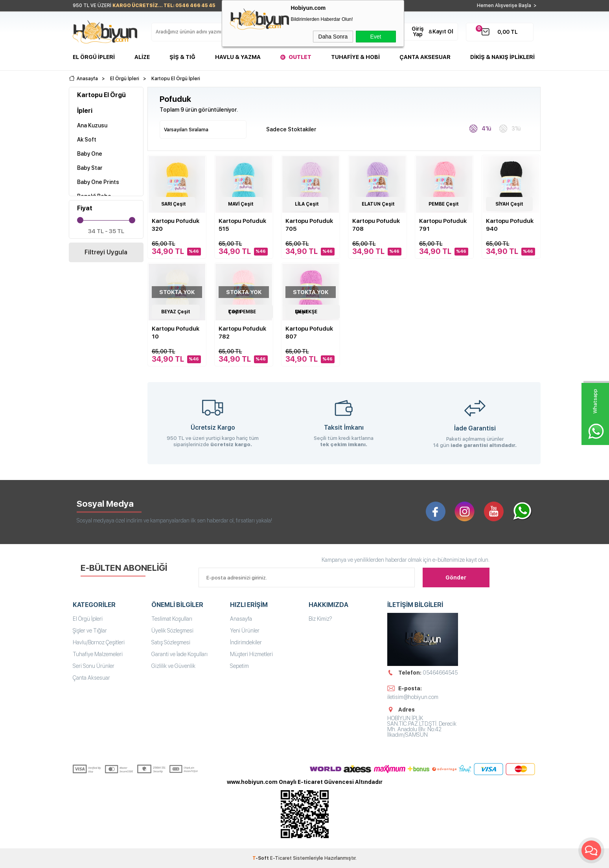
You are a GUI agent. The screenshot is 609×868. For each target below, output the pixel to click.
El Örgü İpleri (94, 57)
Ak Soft (87, 140)
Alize (142, 57)
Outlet (300, 57)
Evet (375, 37)
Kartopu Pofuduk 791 (443, 225)
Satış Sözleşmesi (171, 642)
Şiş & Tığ (182, 57)
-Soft (261, 858)
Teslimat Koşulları (172, 619)
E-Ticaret (281, 858)
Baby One (90, 154)
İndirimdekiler (246, 642)
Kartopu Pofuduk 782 (242, 333)
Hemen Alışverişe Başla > (507, 6)
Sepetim (239, 666)
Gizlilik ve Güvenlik (173, 666)
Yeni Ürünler (245, 631)
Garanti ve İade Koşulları (179, 654)
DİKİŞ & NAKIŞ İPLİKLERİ (502, 57)
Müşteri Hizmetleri (251, 654)
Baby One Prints (98, 182)
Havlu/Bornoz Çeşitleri (99, 642)
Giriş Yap (418, 31)
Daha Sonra (333, 37)
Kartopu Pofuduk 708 (376, 225)
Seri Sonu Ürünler (94, 666)
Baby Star (90, 168)
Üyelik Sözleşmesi (172, 631)
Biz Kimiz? (320, 619)
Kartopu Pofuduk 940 (510, 225)
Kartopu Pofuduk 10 (176, 333)
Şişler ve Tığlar (90, 631)
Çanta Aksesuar (425, 57)
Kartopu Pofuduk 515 (242, 225)
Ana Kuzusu (92, 125)
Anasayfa (241, 619)
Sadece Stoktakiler (287, 129)
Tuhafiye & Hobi (355, 57)
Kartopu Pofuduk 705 (309, 225)
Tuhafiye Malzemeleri (98, 654)
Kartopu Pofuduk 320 (176, 225)
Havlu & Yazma (238, 57)
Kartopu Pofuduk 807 (309, 333)
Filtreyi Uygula (106, 252)
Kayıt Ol (443, 31)
